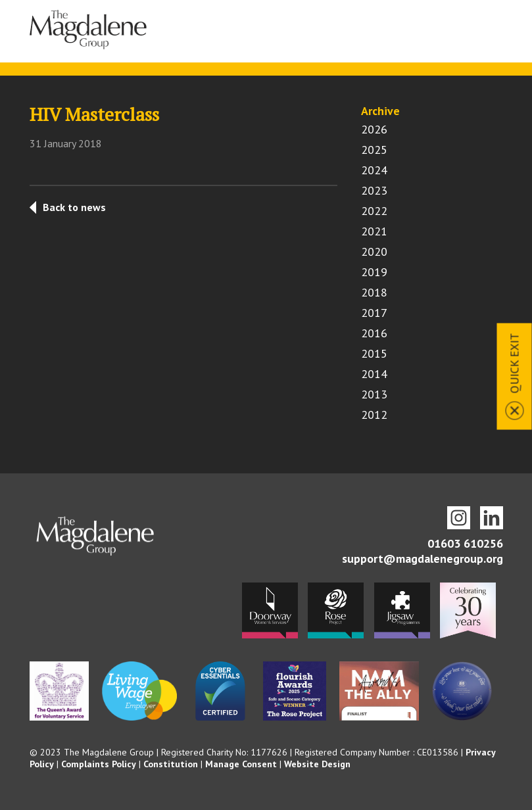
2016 (374, 333)
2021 (374, 231)
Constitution (171, 764)
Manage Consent (241, 764)
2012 (374, 415)
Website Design (317, 764)
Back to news (74, 207)
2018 (374, 292)
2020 (374, 251)
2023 (374, 190)
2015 (374, 353)
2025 (374, 150)
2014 (374, 374)
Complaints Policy (99, 764)
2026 (374, 129)
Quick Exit (515, 364)
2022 (374, 211)
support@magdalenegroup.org (423, 559)
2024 (374, 170)
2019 (374, 272)
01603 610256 (465, 543)
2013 (374, 394)
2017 (374, 313)
